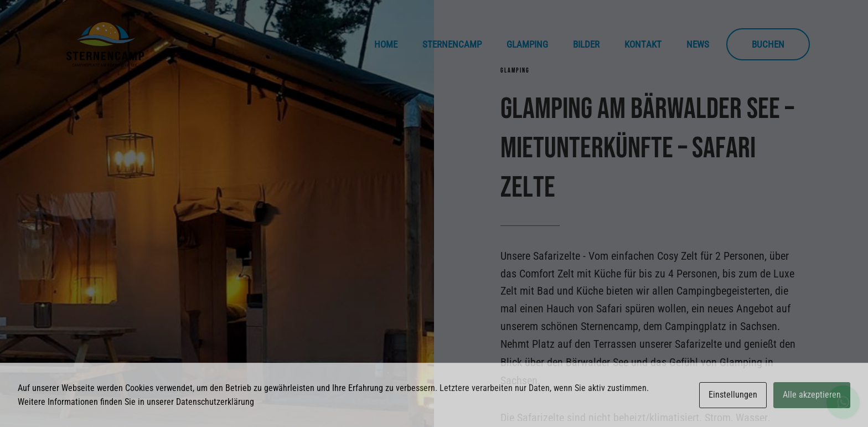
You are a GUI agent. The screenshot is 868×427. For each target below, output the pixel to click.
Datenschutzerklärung (215, 402)
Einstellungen (733, 395)
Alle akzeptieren (812, 395)
